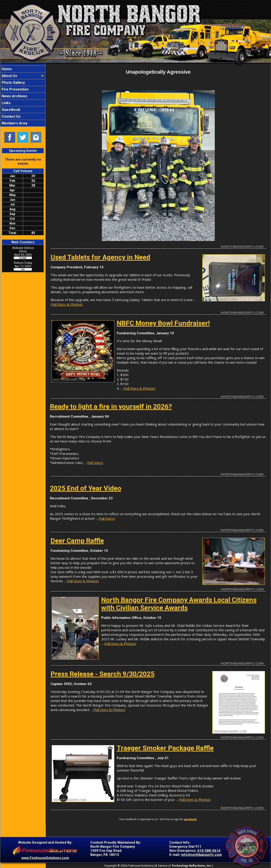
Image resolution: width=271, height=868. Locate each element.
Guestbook (11, 110)
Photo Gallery (13, 83)
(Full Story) (95, 463)
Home (6, 69)
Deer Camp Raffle (77, 541)
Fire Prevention (15, 89)
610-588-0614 (209, 851)
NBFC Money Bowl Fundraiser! (163, 323)
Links (6, 103)
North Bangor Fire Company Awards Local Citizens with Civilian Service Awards (179, 604)
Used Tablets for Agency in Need (100, 257)
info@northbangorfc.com (201, 855)
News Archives (14, 96)
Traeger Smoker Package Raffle (165, 748)
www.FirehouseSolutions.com (45, 858)
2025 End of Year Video (86, 488)
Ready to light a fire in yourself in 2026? (111, 406)
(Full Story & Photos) (67, 304)
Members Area (14, 123)
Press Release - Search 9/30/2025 (103, 674)
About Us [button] (9, 76)
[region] (23, 96)
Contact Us (11, 116)
